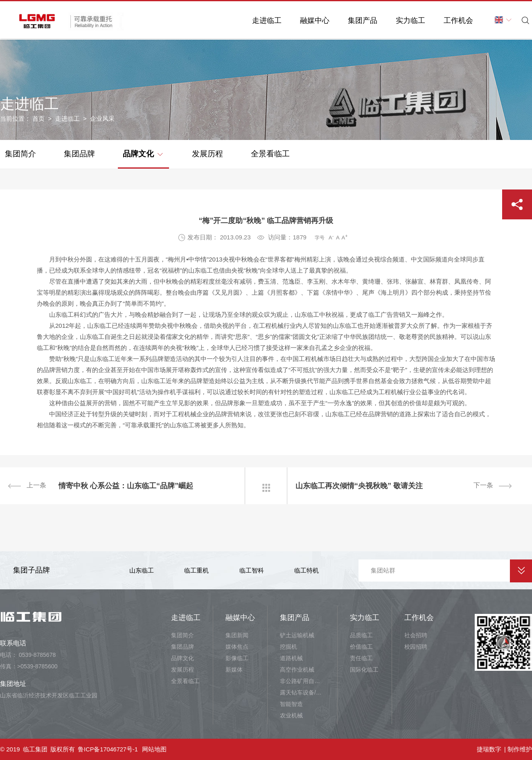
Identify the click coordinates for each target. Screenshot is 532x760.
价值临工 (361, 647)
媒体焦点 (237, 647)
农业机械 (291, 715)
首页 (38, 118)
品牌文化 (143, 153)
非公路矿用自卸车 (302, 681)
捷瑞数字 (489, 749)
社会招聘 (416, 635)
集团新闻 (237, 635)
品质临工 (361, 635)
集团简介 (20, 154)
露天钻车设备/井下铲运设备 (302, 692)
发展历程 (207, 154)
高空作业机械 (297, 670)
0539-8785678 (37, 655)
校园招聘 (416, 647)
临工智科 (252, 570)
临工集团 (35, 749)
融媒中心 (309, 20)
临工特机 (307, 570)
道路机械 (291, 658)
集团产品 (357, 20)
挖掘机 (289, 647)
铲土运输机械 (297, 635)
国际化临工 (364, 670)
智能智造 (291, 704)
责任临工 (361, 658)
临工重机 (196, 570)
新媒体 (234, 670)
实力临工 (405, 20)
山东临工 (142, 570)
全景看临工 (270, 154)
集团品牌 (79, 154)
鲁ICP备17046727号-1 (108, 749)
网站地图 (156, 749)
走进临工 (261, 20)
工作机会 (453, 20)
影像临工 (237, 658)
